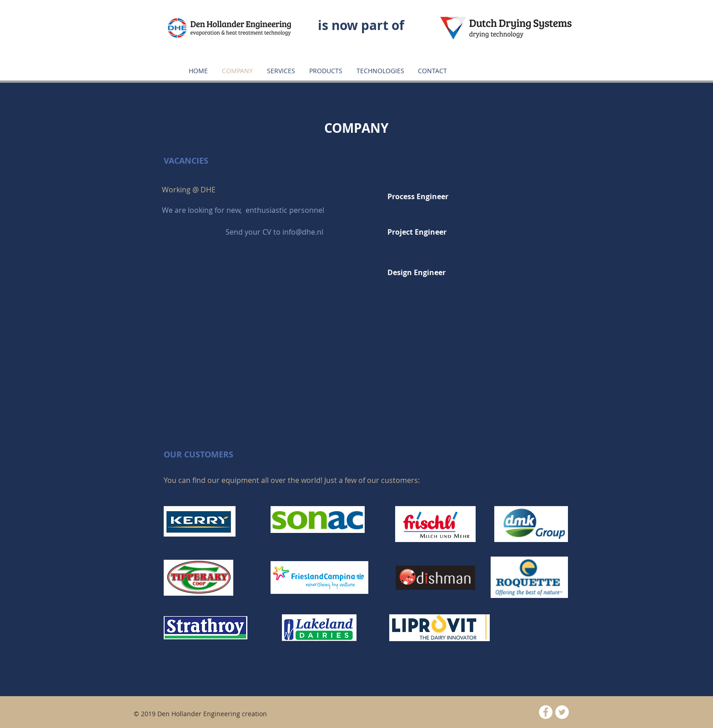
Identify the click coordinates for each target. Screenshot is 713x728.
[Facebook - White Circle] (546, 712)
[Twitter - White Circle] (562, 712)
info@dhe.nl (303, 232)
